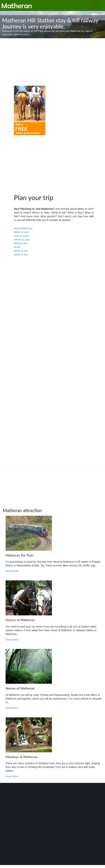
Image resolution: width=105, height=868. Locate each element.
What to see (21, 251)
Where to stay (22, 240)
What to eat (21, 243)
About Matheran (23, 228)
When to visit (21, 232)
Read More (12, 571)
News (17, 247)
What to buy (21, 254)
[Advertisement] (25, 63)
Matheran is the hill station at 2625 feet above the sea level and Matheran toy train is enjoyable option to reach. (52, 26)
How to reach (22, 236)
